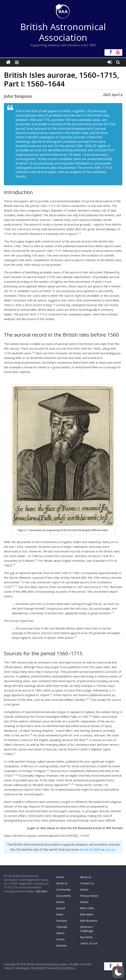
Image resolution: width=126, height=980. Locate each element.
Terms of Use (89, 943)
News (60, 914)
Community (63, 889)
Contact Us (87, 883)
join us (110, 850)
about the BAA (90, 850)
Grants (84, 889)
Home (60, 877)
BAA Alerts (87, 914)
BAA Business (89, 921)
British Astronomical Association (63, 32)
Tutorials (62, 927)
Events (60, 902)
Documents (64, 896)
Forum (60, 939)
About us (62, 883)
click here (41, 891)
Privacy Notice (89, 896)
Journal (61, 908)
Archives (61, 945)
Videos (60, 933)
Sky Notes (86, 937)
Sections (62, 921)
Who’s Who (87, 908)
